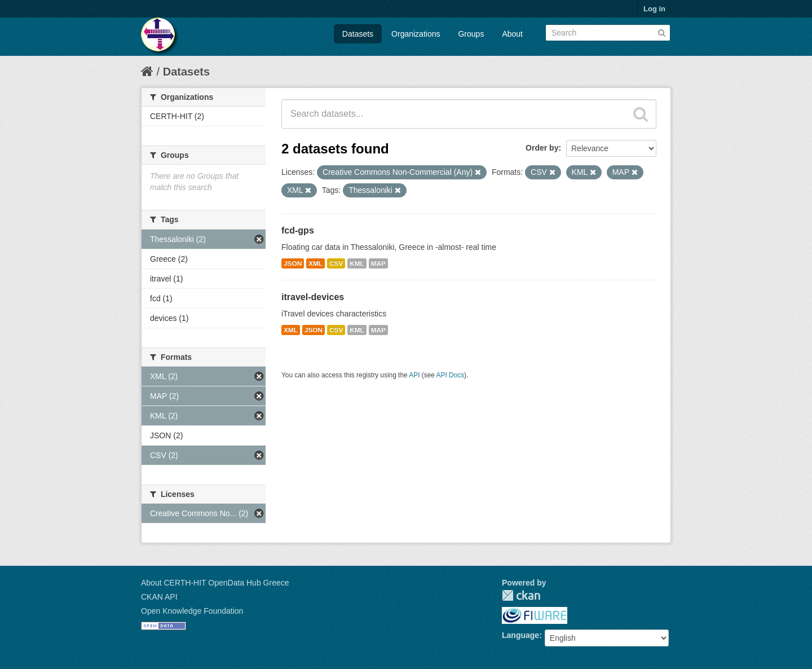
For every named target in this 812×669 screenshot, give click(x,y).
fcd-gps (298, 230)
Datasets (358, 34)
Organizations (416, 34)
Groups (471, 34)
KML (357, 263)
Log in (654, 9)
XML (315, 263)
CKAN (521, 595)
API (414, 375)
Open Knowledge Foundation (192, 611)
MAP (378, 263)
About (512, 34)
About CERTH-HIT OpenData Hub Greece (215, 583)
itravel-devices (313, 297)
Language (520, 635)
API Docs (451, 375)
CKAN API (159, 597)
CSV (336, 263)
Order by (542, 148)
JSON (293, 263)
